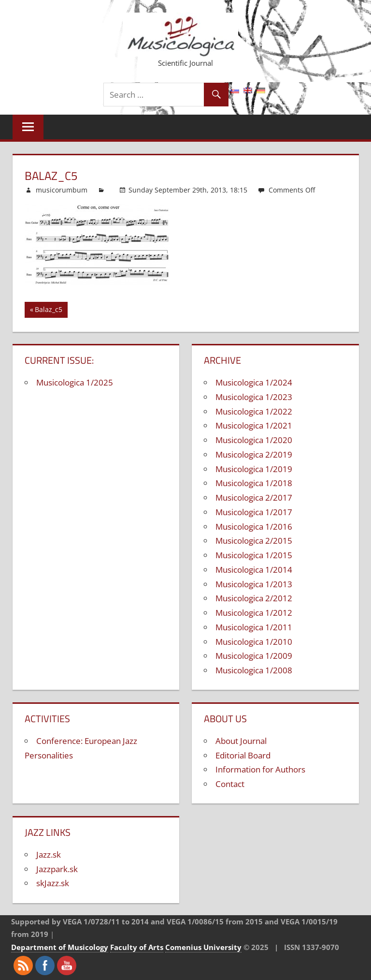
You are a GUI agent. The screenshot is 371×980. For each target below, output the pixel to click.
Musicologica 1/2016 (254, 527)
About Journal (241, 741)
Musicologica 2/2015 (254, 541)
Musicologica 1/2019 (254, 469)
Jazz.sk (49, 854)
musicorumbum (62, 190)
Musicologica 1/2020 (254, 440)
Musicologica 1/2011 (254, 627)
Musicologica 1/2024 (254, 382)
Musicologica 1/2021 (254, 425)
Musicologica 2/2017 (254, 497)
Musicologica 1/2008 (254, 670)
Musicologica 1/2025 (75, 382)
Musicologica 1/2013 (254, 584)
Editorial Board (243, 755)
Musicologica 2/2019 (254, 454)
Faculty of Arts (137, 947)
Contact (230, 784)
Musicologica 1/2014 (254, 570)
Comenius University (203, 947)
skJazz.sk (53, 883)
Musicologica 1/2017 (254, 512)
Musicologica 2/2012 (254, 598)
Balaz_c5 (49, 311)
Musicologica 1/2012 (254, 613)
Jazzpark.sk (57, 869)
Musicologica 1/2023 (254, 397)
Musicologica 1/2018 (254, 483)
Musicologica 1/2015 (254, 555)
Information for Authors (260, 769)
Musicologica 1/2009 (254, 656)
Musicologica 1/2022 (254, 411)
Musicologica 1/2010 (254, 642)
